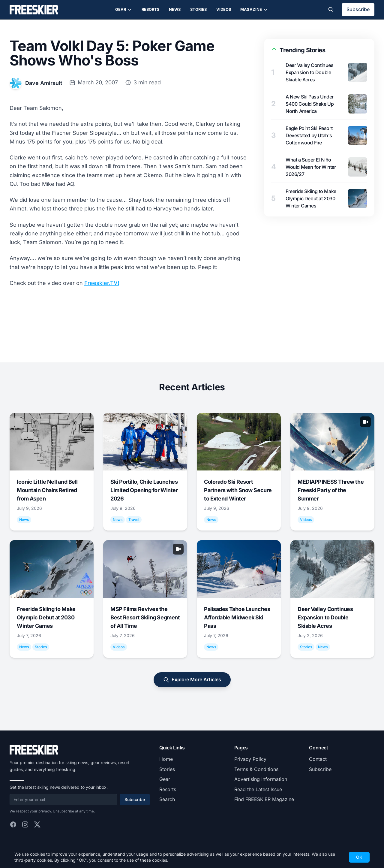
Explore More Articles (192, 680)
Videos (224, 9)
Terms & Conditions (256, 769)
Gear (124, 10)
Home (166, 759)
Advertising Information (261, 779)
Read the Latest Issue (258, 789)
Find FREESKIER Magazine (264, 799)
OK (359, 857)
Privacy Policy (250, 759)
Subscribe (358, 9)
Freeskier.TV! (102, 283)
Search (167, 799)
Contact (318, 759)
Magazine (254, 10)
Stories (198, 9)
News (175, 9)
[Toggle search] (331, 10)
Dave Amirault (44, 83)
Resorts (150, 9)
